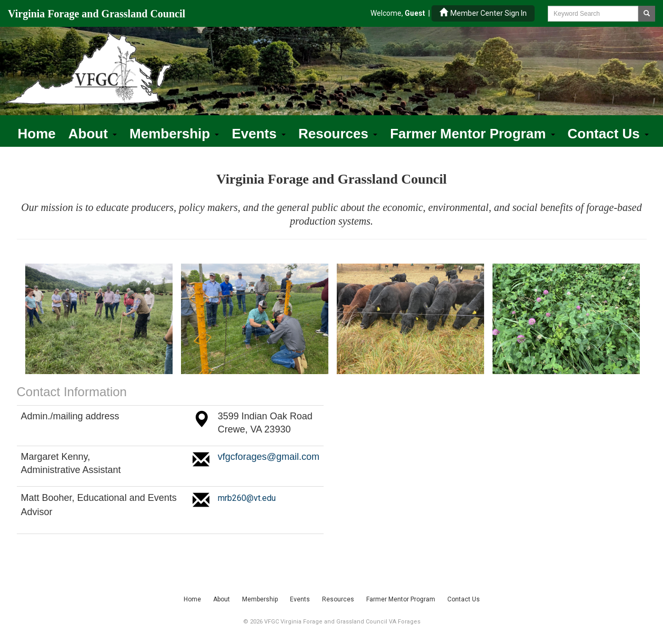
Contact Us (608, 134)
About (93, 134)
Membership (174, 134)
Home (37, 134)
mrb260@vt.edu (247, 498)
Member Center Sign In (483, 13)
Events (259, 134)
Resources (338, 134)
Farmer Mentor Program (472, 134)
